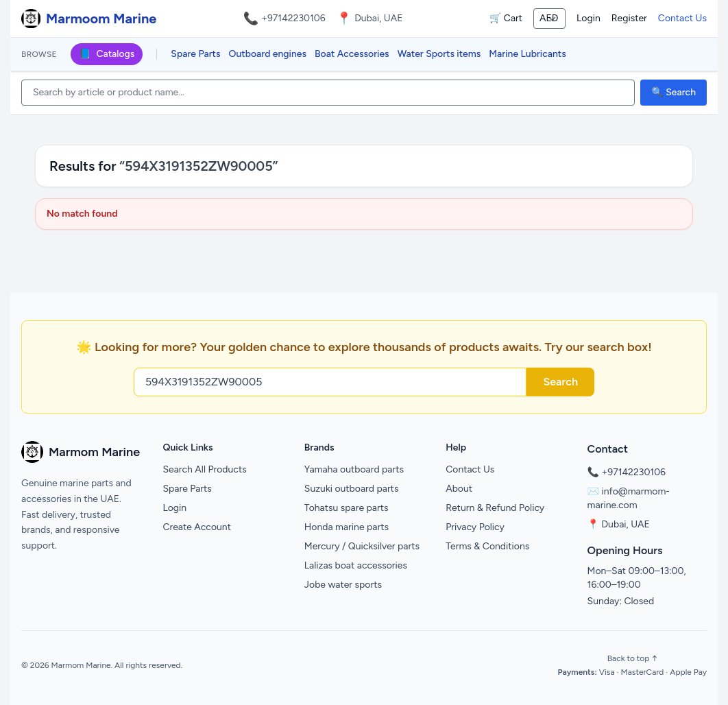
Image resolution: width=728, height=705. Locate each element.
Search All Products (204, 469)
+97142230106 (293, 18)
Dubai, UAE (625, 524)
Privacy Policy (475, 527)
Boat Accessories (352, 54)
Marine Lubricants (527, 54)
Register (629, 18)
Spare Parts (195, 54)
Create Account (197, 527)
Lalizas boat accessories (356, 565)
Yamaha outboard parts (354, 469)
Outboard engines (268, 54)
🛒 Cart (506, 18)
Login (589, 18)
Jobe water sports (343, 585)
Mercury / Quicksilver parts (362, 546)
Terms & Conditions (487, 546)
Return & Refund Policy (495, 508)
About (459, 489)
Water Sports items (439, 54)
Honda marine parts (347, 527)
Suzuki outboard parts (352, 489)
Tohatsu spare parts (347, 508)
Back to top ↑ (632, 658)
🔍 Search (674, 92)
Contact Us (682, 18)
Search (560, 382)
